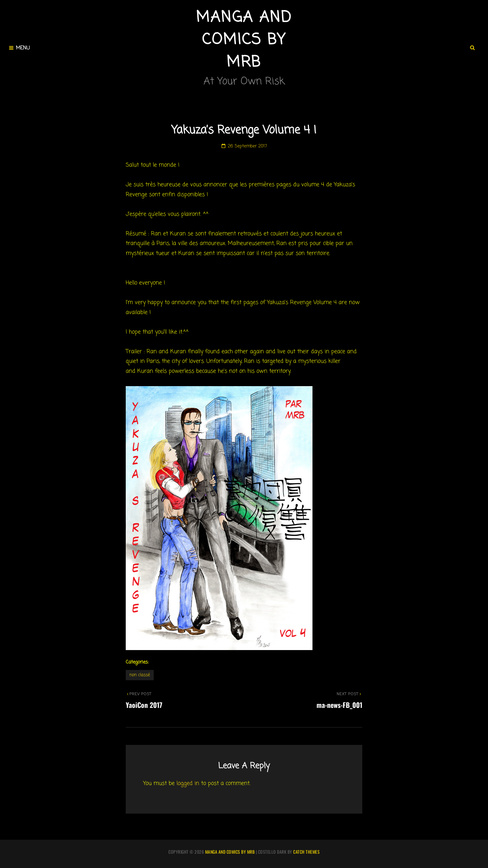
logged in (188, 783)
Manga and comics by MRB (244, 40)
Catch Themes (306, 852)
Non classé (140, 675)
